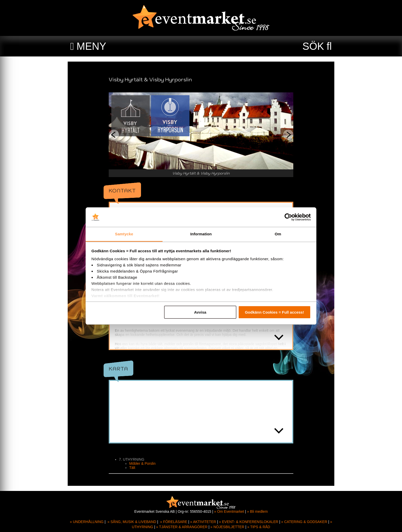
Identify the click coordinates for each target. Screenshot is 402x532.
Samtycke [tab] (124, 234)
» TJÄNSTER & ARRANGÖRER (182, 527)
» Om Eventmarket (229, 511)
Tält (132, 468)
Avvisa (200, 312)
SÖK (313, 46)
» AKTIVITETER (203, 522)
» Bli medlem (257, 511)
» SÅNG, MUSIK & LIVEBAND (132, 522)
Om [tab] (278, 234)
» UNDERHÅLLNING (87, 522)
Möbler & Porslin (142, 463)
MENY (92, 46)
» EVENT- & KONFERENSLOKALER (249, 522)
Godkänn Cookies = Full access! (274, 312)
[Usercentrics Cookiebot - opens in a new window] (288, 217)
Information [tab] (201, 234)
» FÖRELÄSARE (174, 522)
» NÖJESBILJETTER (227, 527)
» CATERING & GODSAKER (304, 522)
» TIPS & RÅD (259, 527)
